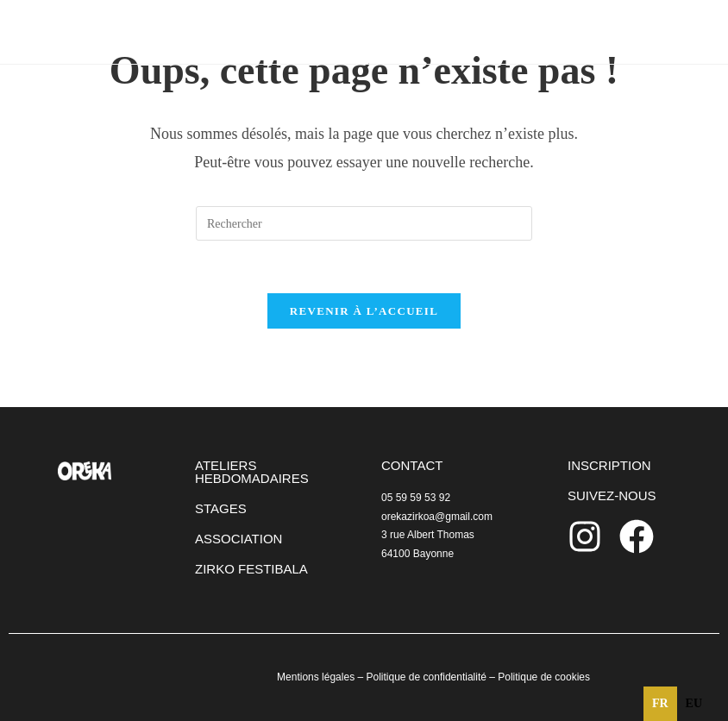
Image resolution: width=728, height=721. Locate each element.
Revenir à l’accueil (364, 311)
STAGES (221, 508)
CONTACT (412, 465)
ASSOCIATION (238, 539)
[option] (694, 704)
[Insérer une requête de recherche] (364, 223)
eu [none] (694, 703)
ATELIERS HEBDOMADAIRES (252, 472)
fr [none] (660, 703)
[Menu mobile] (652, 31)
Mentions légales (316, 677)
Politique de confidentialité (426, 677)
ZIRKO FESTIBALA (251, 569)
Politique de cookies (544, 677)
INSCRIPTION (609, 465)
